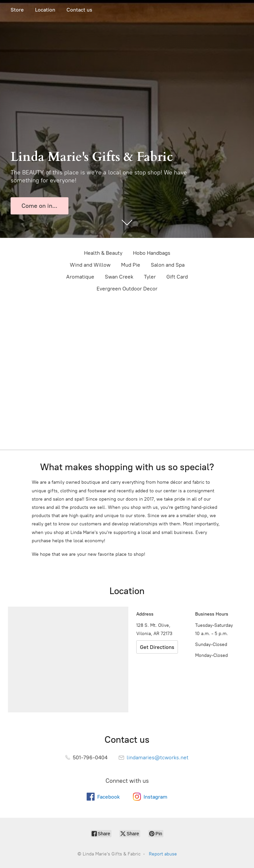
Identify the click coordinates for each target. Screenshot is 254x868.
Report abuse (163, 854)
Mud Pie (131, 265)
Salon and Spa (168, 265)
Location (45, 10)
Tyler (150, 277)
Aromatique (80, 277)
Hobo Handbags (152, 253)
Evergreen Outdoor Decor (127, 289)
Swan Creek (119, 277)
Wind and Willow (90, 265)
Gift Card (177, 277)
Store (17, 10)
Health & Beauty (103, 253)
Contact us (79, 10)
